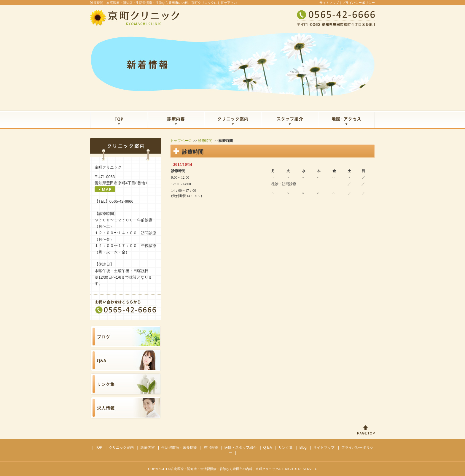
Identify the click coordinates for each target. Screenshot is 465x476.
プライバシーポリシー (359, 3)
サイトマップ (329, 3)
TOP (98, 448)
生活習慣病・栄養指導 (179, 448)
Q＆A (268, 448)
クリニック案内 (121, 448)
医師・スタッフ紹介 (241, 448)
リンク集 (286, 448)
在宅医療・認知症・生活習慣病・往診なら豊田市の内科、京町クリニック (225, 469)
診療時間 (205, 141)
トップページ (181, 141)
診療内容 (148, 448)
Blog (303, 448)
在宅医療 (211, 448)
